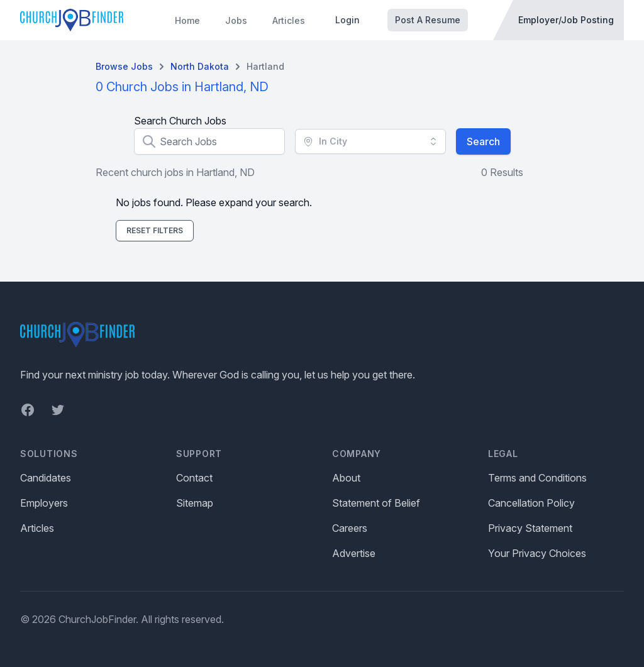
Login (347, 20)
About (346, 478)
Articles (289, 20)
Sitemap (195, 503)
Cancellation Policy (531, 503)
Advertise (354, 553)
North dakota (200, 66)
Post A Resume (428, 20)
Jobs (236, 20)
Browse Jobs (124, 66)
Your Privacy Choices (537, 553)
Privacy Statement (530, 528)
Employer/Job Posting (566, 20)
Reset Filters (155, 230)
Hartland (265, 66)
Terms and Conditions (537, 478)
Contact (194, 478)
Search (483, 141)
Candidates (46, 478)
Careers (350, 528)
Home (187, 20)
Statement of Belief (376, 503)
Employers (44, 503)
